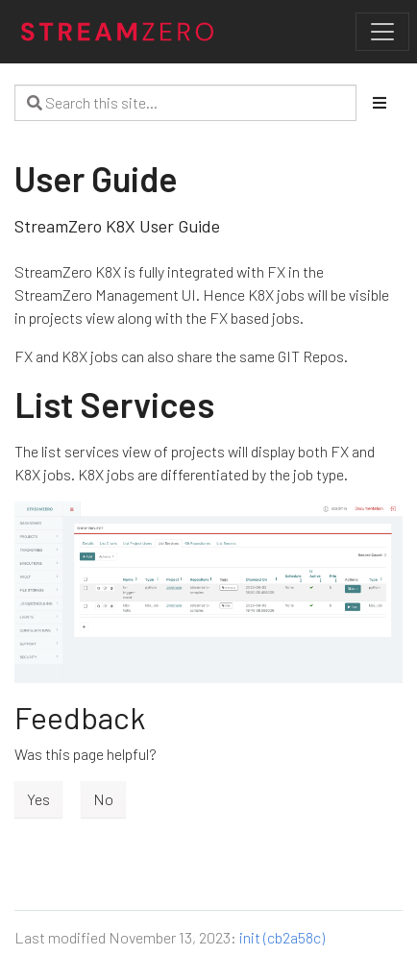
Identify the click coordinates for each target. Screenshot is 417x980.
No (103, 799)
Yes (38, 799)
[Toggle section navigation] (380, 103)
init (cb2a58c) (282, 937)
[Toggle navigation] (382, 32)
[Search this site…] (185, 103)
